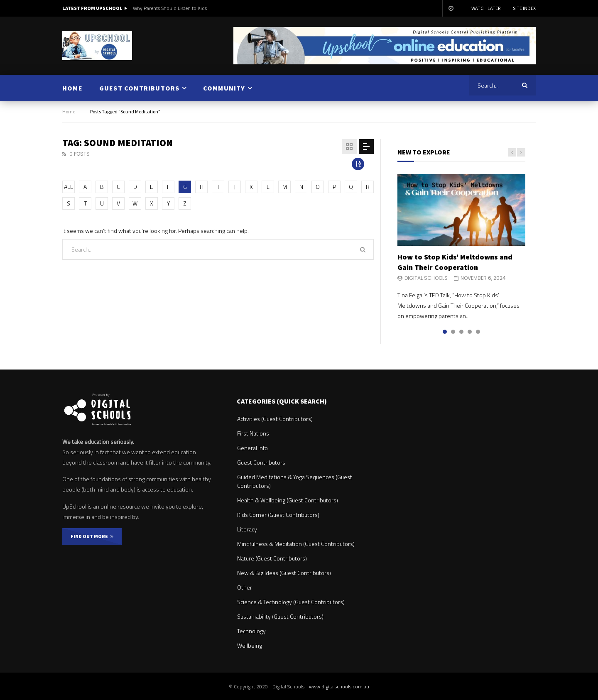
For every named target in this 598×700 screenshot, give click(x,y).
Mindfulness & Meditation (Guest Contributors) (296, 544)
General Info (252, 448)
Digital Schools (426, 278)
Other (245, 587)
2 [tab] (453, 332)
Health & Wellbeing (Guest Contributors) (288, 500)
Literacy (247, 529)
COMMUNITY (224, 88)
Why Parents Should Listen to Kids (170, 8)
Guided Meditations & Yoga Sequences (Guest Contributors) (295, 481)
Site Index (524, 8)
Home (69, 111)
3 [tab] (461, 332)
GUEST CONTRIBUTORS (140, 88)
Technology (251, 631)
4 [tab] (470, 332)
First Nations (253, 433)
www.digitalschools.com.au (339, 687)
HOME (72, 88)
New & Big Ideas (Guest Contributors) (284, 573)
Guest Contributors (261, 462)
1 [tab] (445, 332)
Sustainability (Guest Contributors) (280, 616)
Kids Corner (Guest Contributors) (278, 515)
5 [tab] (478, 332)
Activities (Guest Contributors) (275, 419)
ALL (69, 187)
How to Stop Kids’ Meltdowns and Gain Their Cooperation (455, 262)
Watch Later (486, 8)
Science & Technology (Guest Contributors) (291, 602)
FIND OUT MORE (92, 536)
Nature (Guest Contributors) (272, 558)
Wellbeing (250, 645)
